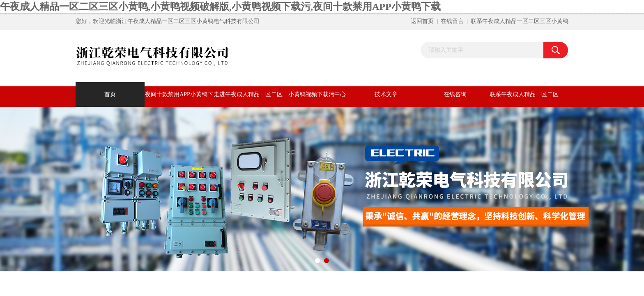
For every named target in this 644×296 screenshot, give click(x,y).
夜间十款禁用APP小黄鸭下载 (179, 99)
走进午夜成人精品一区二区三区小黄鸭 (248, 99)
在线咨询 (455, 94)
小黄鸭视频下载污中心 (317, 94)
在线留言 (452, 21)
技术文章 (386, 94)
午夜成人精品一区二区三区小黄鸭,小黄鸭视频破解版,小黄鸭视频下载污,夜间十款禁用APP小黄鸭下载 (220, 7)
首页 (110, 94)
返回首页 (422, 21)
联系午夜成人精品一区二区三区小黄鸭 (520, 21)
